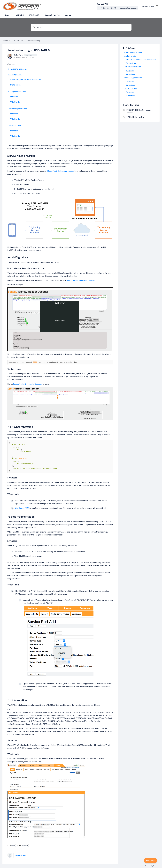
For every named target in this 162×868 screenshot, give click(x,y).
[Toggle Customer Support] (151, 861)
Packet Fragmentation (17, 109)
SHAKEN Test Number (18, 69)
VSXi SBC (20, 15)
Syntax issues (16, 85)
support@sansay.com (129, 8)
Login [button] (151, 6)
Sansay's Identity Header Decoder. (81, 280)
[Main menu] (157, 6)
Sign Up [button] (145, 6)
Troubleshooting (33, 40)
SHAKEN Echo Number (21, 156)
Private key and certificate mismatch (26, 79)
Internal (68, 15)
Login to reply (21, 855)
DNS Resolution (15, 126)
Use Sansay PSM (22, 508)
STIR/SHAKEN (34, 15)
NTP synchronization (17, 91)
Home (5, 40)
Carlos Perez (25, 55)
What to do (15, 102)
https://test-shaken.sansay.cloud (61, 171)
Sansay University (52, 15)
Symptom (14, 96)
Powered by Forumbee (153, 866)
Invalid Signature (15, 74)
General (8, 15)
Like (13, 846)
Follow (25, 846)
